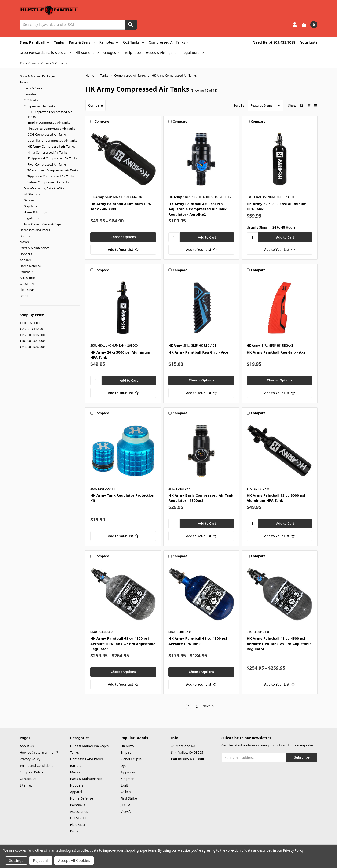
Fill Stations (87, 52)
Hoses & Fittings (161, 52)
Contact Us (28, 779)
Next (208, 706)
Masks (24, 242)
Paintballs (27, 272)
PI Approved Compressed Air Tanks (53, 158)
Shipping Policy (31, 772)
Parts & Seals (82, 42)
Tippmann (128, 772)
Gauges (112, 52)
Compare (95, 105)
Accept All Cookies (74, 861)
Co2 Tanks (133, 42)
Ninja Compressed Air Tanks (48, 152)
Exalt (124, 785)
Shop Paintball (34, 42)
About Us (27, 746)
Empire (126, 752)
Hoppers (26, 254)
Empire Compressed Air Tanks (49, 122)
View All (126, 811)
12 (301, 105)
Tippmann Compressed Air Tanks (51, 176)
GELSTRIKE (27, 284)
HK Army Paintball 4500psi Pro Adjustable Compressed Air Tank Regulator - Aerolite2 (198, 209)
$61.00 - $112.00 (31, 329)
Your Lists (309, 42)
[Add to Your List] (123, 250)
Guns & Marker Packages (38, 76)
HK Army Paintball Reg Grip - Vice (198, 352)
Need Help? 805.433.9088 (274, 42)
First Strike (129, 798)
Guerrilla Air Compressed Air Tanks (52, 140)
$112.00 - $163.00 (32, 335)
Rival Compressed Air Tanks (47, 164)
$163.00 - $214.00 (32, 341)
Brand (24, 296)
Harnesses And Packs (35, 230)
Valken (126, 792)
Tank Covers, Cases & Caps (44, 63)
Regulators (192, 52)
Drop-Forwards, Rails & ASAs (45, 52)
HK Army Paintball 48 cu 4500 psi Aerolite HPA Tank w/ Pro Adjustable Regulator (279, 644)
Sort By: (239, 105)
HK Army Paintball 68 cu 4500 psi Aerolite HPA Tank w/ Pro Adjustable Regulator (123, 644)
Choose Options (123, 237)
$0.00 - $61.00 (30, 323)
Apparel (25, 260)
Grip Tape (133, 52)
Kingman (127, 779)
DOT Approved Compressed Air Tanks (50, 114)
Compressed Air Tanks (169, 42)
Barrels (25, 236)
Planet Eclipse (131, 759)
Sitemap (26, 785)
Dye (123, 766)
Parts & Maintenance (35, 248)
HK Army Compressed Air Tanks (51, 146)
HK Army (127, 746)
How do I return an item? (39, 752)
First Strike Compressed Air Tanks (51, 129)
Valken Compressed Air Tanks (49, 182)
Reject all (41, 861)
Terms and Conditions (36, 766)
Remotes (109, 42)
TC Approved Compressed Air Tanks (53, 170)
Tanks (59, 42)
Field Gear (27, 290)
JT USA (125, 805)
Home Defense (30, 266)
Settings (16, 861)
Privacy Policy (30, 759)
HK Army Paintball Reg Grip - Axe (276, 352)
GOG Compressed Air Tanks (47, 134)
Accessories (28, 278)
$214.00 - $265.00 (32, 347)
